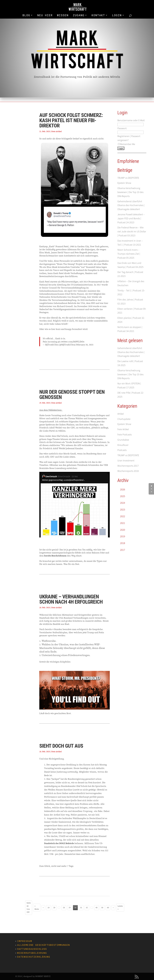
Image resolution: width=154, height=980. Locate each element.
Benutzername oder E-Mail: (131, 120)
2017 (123, 550)
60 (108, 908)
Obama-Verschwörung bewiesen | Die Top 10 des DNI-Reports (130, 192)
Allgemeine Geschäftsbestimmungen (44, 945)
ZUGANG (79, 16)
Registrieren (124, 136)
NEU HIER (45, 16)
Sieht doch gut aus (61, 746)
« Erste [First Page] (37, 908)
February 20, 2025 (85, 345)
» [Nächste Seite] (113, 908)
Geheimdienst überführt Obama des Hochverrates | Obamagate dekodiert (131, 205)
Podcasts (122, 450)
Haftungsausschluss (32, 949)
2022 (123, 516)
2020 (123, 530)
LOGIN (117, 16)
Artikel (121, 414)
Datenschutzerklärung (34, 957)
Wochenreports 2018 (128, 471)
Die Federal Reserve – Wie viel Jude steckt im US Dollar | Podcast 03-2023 (132, 231)
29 (70, 908)
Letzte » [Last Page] (120, 908)
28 (64, 908)
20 (54, 908)
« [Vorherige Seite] (43, 908)
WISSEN (63, 16)
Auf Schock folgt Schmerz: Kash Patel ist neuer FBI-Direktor (71, 120)
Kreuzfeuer (123, 445)
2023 (123, 509)
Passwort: (122, 128)
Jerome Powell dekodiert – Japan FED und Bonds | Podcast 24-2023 (131, 218)
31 (81, 908)
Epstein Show (124, 183)
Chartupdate (124, 419)
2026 (123, 489)
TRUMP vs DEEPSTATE (128, 178)
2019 (123, 536)
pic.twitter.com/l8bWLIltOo (71, 342)
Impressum (25, 941)
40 (96, 908)
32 (87, 908)
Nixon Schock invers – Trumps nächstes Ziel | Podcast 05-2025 (129, 254)
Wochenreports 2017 (128, 466)
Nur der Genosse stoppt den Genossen (72, 395)
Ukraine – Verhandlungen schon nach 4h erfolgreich (71, 599)
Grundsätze (123, 440)
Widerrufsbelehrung (32, 953)
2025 (123, 496)
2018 (123, 543)
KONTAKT (98, 16)
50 (102, 908)
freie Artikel (57, 131)
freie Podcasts (125, 434)
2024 (123, 503)
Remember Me (127, 144)
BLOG (26, 16)
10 (49, 908)
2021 (123, 523)
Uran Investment (126, 460)
